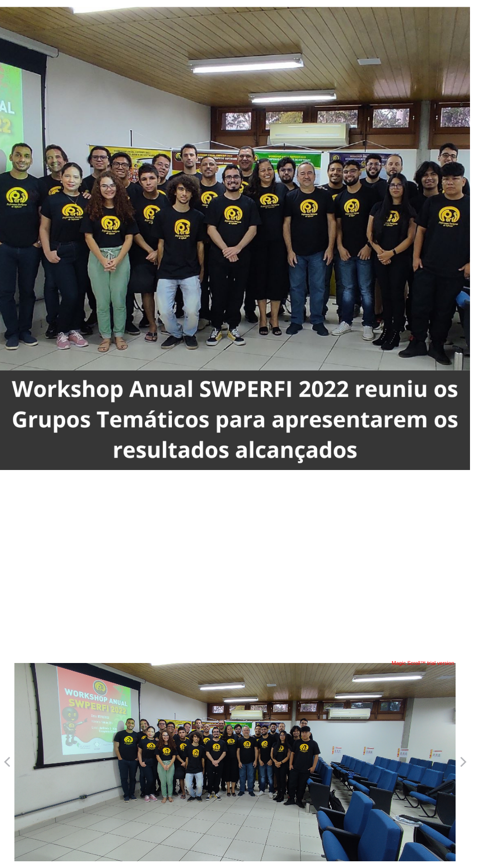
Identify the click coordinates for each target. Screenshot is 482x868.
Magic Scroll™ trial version (423, 663)
